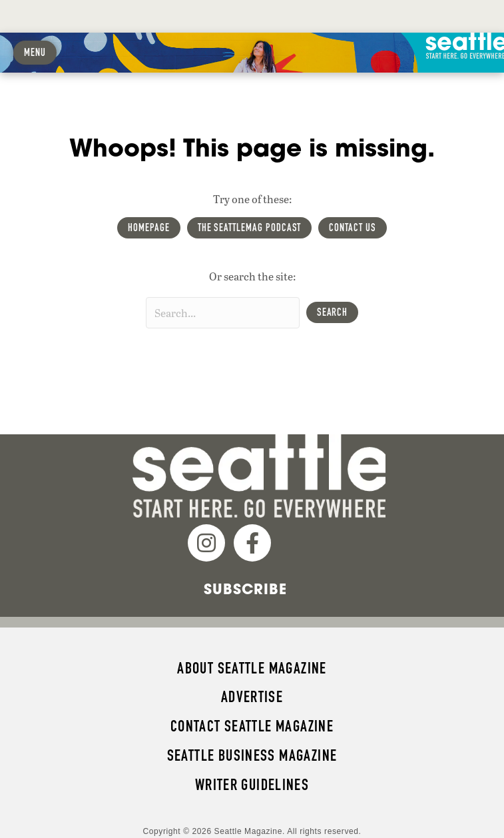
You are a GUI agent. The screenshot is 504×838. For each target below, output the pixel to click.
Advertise (252, 697)
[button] (333, 312)
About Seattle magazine (252, 668)
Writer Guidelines (252, 785)
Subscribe (245, 589)
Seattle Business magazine (252, 755)
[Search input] (223, 313)
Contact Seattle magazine (252, 726)
